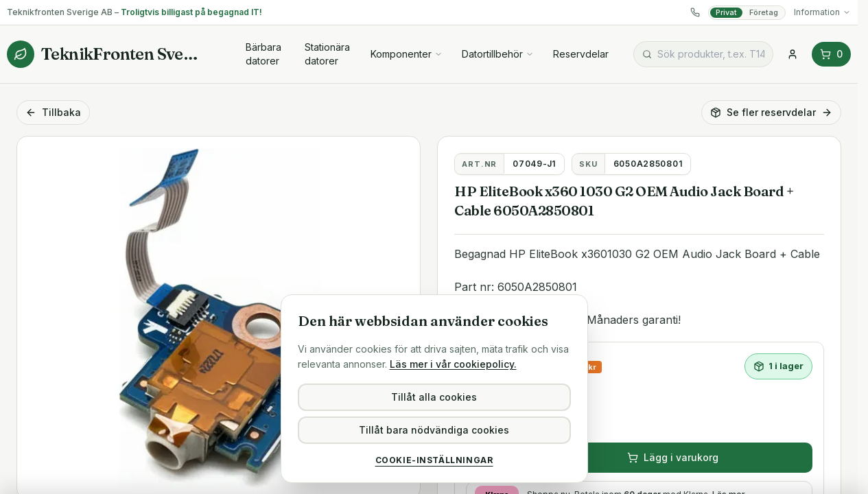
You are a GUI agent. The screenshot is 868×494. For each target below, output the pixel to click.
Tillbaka (53, 112)
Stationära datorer (327, 54)
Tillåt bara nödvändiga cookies (434, 430)
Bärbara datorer (263, 54)
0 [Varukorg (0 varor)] (831, 54)
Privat (726, 12)
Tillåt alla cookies (434, 397)
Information (822, 12)
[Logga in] (793, 54)
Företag (764, 12)
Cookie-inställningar (434, 460)
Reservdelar (581, 54)
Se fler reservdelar (771, 112)
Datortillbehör (498, 54)
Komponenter (407, 54)
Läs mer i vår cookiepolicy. (453, 364)
